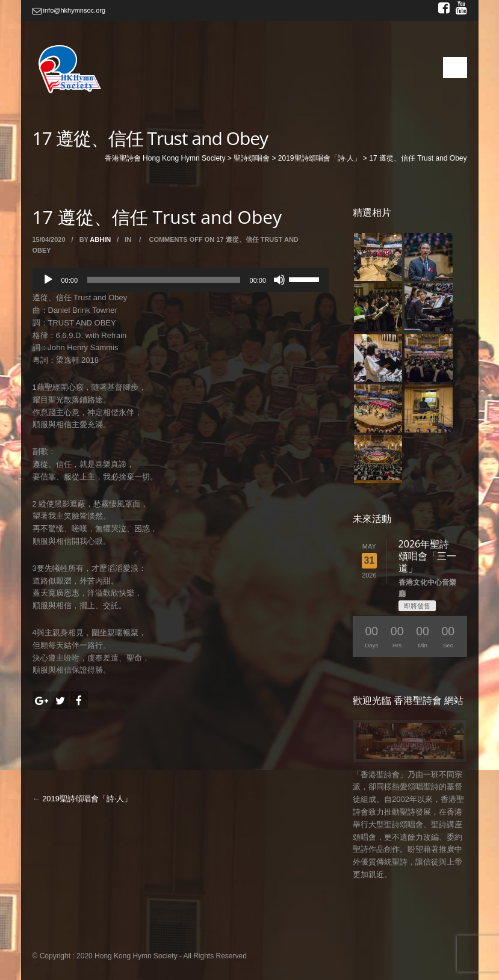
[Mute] (279, 280)
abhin (100, 239)
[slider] (164, 280)
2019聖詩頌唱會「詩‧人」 (87, 799)
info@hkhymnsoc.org (69, 10)
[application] (181, 280)
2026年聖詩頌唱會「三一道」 (427, 556)
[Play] (48, 280)
